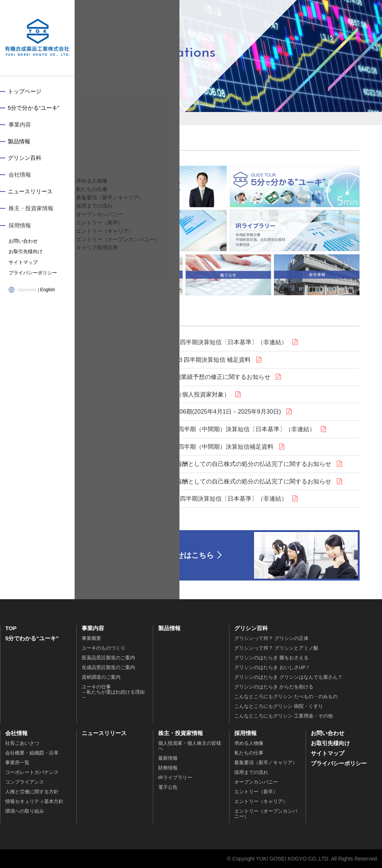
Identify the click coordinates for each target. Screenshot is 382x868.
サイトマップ (22, 262)
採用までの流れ (251, 772)
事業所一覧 (17, 763)
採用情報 (20, 226)
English (48, 289)
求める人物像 (249, 743)
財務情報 (168, 768)
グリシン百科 (25, 159)
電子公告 (168, 787)
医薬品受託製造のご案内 (108, 658)
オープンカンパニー (256, 782)
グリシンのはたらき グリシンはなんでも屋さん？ (288, 677)
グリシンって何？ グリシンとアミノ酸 (276, 648)
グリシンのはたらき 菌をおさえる (271, 658)
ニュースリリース (31, 192)
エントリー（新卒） (256, 792)
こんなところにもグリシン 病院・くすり (279, 706)
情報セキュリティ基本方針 (34, 801)
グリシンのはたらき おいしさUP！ (272, 667)
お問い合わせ (22, 242)
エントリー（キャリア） (261, 801)
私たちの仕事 (249, 753)
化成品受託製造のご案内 (108, 667)
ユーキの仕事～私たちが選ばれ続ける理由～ (113, 692)
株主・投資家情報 (31, 209)
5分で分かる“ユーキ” (34, 108)
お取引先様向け (24, 252)
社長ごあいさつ (22, 743)
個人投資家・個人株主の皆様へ (190, 746)
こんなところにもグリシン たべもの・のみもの (286, 696)
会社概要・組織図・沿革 (32, 753)
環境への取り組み (25, 811)
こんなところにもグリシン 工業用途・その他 (284, 716)
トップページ (25, 92)
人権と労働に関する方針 (32, 792)
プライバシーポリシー (31, 273)
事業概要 (91, 638)
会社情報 (20, 176)
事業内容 (20, 125)
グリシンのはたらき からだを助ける (274, 687)
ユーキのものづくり (104, 648)
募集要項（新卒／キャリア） (266, 763)
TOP (11, 628)
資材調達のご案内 (101, 677)
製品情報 (20, 142)
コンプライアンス (25, 782)
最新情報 (168, 758)
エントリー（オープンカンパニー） (266, 814)
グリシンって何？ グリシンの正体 (271, 638)
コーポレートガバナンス (32, 772)
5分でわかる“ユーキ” (32, 638)
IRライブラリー (175, 777)
